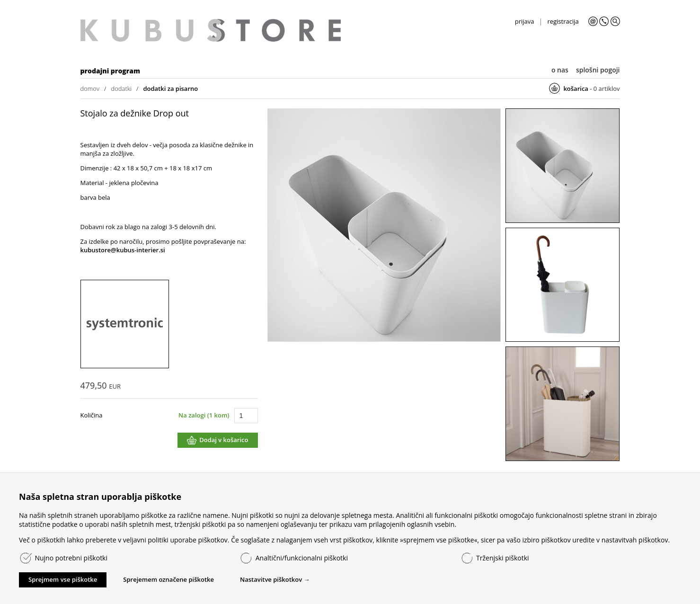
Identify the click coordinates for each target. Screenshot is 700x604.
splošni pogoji (598, 70)
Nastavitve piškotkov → (275, 579)
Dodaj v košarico (224, 440)
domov (90, 89)
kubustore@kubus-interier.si (123, 250)
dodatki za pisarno (170, 89)
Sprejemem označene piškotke (168, 579)
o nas (560, 70)
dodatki (121, 89)
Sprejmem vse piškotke (63, 579)
